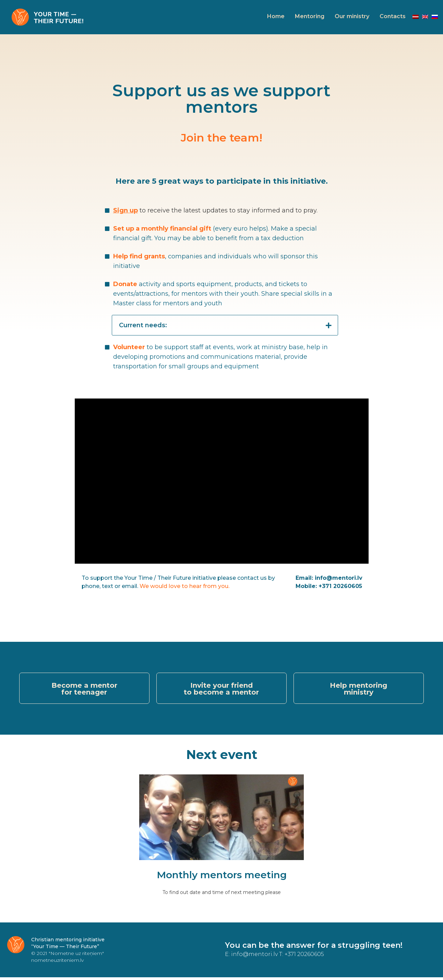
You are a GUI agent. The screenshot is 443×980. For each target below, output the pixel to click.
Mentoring (310, 16)
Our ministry (352, 16)
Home (276, 16)
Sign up (125, 210)
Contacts (393, 16)
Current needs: (143, 325)
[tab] (225, 325)
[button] (84, 690)
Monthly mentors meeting (222, 878)
